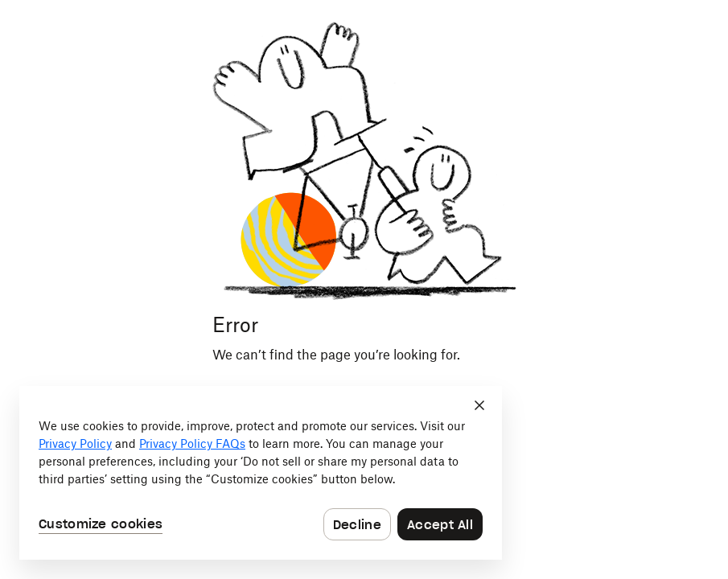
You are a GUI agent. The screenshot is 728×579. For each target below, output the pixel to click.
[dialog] (261, 473)
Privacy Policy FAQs (192, 445)
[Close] (479, 405)
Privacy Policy (75, 445)
